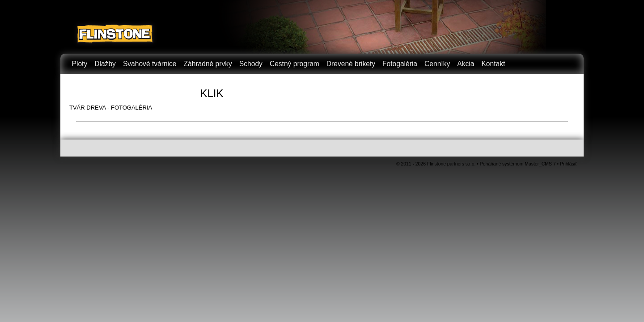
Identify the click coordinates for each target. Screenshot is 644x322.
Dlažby (105, 64)
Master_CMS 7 (540, 164)
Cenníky (437, 64)
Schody (251, 64)
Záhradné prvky (208, 64)
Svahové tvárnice (150, 64)
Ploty (80, 64)
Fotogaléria (400, 64)
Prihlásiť (568, 164)
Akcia (466, 64)
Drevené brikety (351, 64)
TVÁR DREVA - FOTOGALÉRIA (111, 108)
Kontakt (493, 64)
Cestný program (294, 64)
